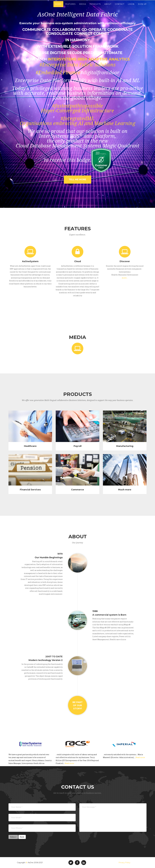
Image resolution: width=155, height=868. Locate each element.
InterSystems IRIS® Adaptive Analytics (89, 59)
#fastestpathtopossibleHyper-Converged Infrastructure (77, 108)
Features (70, 6)
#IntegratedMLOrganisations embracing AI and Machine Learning (78, 121)
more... (125, 278)
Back (22, 837)
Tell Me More (77, 180)
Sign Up (142, 6)
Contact (120, 6)
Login (131, 6)
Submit (13, 837)
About (108, 6)
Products (95, 6)
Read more (69, 763)
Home (58, 6)
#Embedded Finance (58, 73)
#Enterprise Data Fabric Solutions (78, 65)
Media (83, 6)
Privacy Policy (124, 863)
